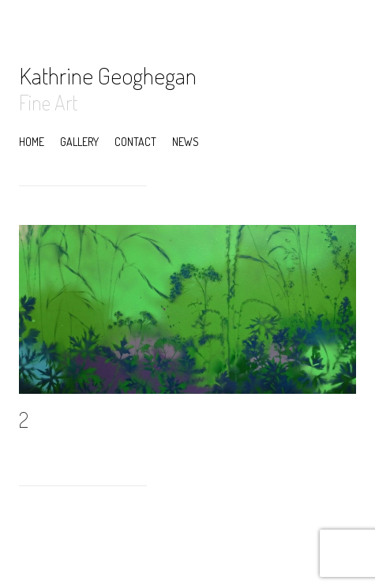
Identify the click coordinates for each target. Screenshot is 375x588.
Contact (135, 142)
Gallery (79, 142)
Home (32, 142)
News (186, 142)
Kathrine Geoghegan (108, 75)
